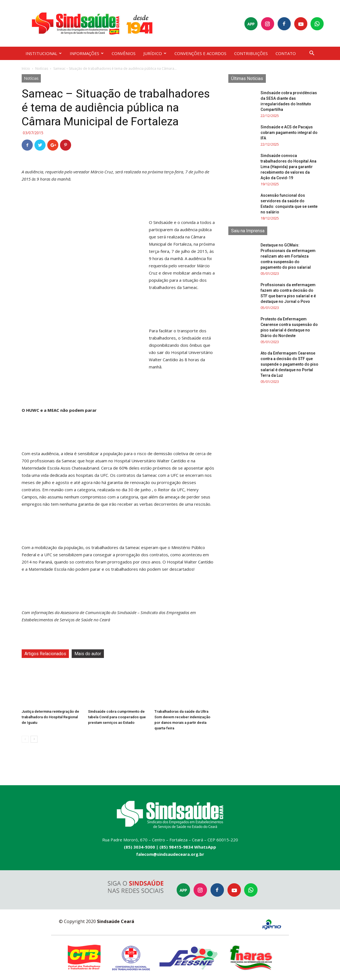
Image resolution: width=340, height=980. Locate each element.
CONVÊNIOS (124, 53)
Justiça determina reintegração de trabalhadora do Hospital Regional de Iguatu (50, 717)
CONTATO (286, 53)
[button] (312, 54)
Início (26, 68)
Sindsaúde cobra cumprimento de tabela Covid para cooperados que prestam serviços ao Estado (117, 717)
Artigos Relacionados (45, 654)
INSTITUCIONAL (44, 53)
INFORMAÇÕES (87, 53)
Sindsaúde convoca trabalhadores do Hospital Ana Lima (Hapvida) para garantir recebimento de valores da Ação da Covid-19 (288, 167)
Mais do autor (88, 654)
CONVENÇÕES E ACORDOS (200, 53)
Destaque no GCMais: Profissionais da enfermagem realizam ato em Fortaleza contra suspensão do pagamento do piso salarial (288, 256)
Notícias (42, 68)
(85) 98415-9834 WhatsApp (188, 847)
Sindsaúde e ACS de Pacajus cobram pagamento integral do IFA (289, 133)
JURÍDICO (155, 53)
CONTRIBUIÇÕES (251, 53)
